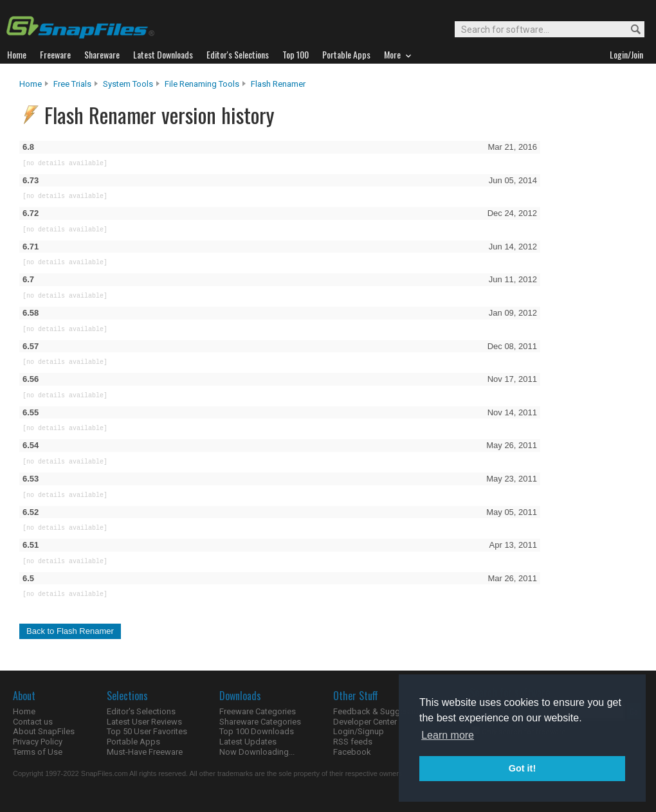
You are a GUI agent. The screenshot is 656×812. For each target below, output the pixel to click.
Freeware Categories (258, 711)
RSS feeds (353, 742)
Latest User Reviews (144, 722)
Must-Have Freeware (145, 752)
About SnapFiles (44, 731)
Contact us (33, 722)
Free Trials (72, 84)
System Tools (128, 84)
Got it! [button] (522, 768)
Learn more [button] (448, 735)
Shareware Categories (260, 722)
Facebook (352, 752)
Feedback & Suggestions (380, 711)
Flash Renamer (278, 84)
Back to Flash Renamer (70, 631)
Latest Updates (248, 742)
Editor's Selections (141, 711)
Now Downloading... (257, 752)
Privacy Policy (38, 742)
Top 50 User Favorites (147, 731)
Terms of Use (38, 752)
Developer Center (365, 722)
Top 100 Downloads (257, 731)
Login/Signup (359, 731)
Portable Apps (133, 742)
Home (31, 84)
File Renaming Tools (202, 84)
